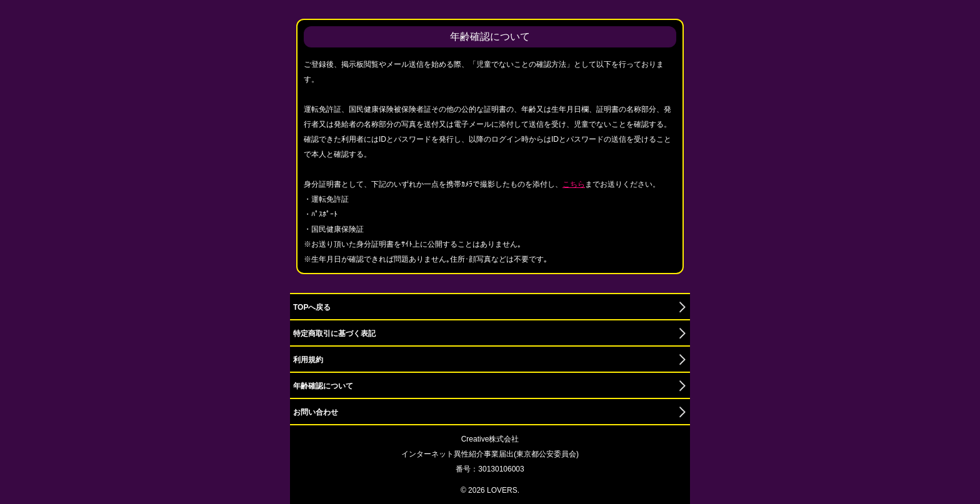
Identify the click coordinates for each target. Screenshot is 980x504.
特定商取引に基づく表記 (334, 334)
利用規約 (308, 360)
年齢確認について (323, 386)
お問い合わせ (316, 412)
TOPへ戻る (312, 307)
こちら (574, 184)
